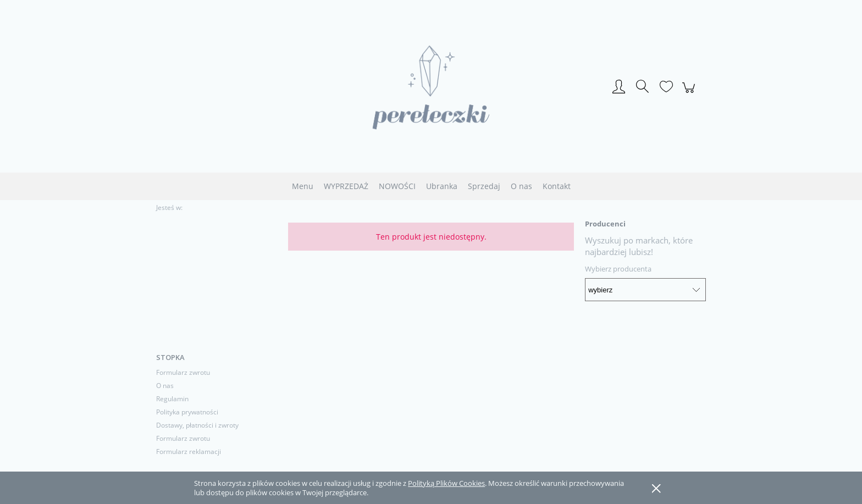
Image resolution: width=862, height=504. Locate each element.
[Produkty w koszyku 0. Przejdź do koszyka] (690, 93)
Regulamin (172, 399)
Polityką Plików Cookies (446, 483)
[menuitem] (303, 186)
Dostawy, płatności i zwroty (197, 425)
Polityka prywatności (187, 412)
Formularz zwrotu (183, 372)
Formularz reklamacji (189, 452)
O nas (165, 386)
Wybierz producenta (618, 269)
